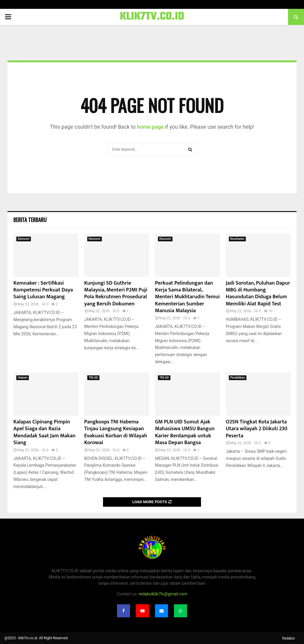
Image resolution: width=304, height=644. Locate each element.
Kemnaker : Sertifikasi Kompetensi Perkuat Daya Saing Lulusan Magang (43, 290)
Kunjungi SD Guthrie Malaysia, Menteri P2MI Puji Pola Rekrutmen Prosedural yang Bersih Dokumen (116, 294)
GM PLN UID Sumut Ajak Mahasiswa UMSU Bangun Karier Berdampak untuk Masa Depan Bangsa (185, 432)
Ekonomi (24, 239)
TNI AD (94, 378)
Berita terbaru (30, 220)
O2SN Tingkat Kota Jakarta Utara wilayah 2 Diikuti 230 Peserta (257, 429)
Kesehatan (237, 239)
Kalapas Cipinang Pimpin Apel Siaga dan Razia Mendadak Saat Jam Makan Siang (44, 432)
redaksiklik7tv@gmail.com (163, 594)
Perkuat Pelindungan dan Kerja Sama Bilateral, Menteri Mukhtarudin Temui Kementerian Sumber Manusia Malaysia (187, 297)
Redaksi (289, 638)
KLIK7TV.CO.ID (152, 17)
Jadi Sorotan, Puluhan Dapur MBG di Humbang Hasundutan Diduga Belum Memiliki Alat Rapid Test (258, 294)
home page (151, 127)
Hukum (23, 378)
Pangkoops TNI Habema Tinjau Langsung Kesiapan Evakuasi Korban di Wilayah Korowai (116, 432)
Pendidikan (238, 378)
